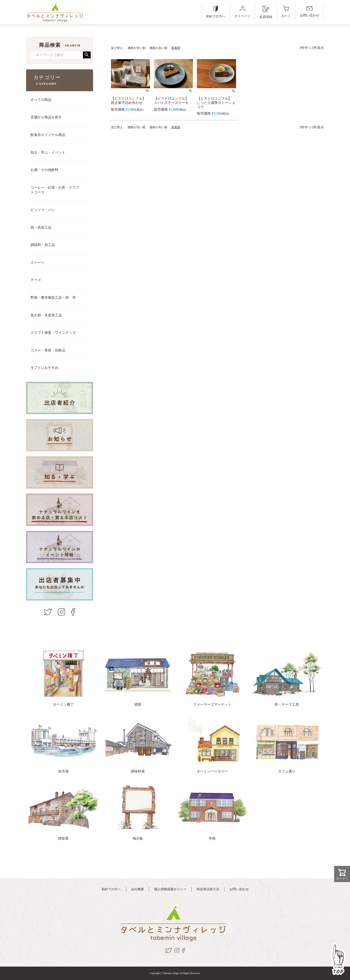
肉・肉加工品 (41, 228)
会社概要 (138, 889)
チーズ (36, 280)
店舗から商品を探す (46, 117)
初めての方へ (111, 889)
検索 (87, 55)
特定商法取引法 (208, 889)
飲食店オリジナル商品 (48, 135)
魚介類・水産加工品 (46, 315)
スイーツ (37, 263)
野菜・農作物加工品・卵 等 (53, 298)
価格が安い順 (137, 48)
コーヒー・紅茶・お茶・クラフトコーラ (55, 190)
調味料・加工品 (43, 245)
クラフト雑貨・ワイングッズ (53, 333)
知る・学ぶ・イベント (48, 152)
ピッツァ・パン (43, 210)
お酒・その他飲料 (44, 170)
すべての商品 (41, 100)
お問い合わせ (239, 889)
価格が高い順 (158, 48)
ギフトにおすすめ (44, 368)
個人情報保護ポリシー (170, 889)
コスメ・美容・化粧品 (48, 350)
